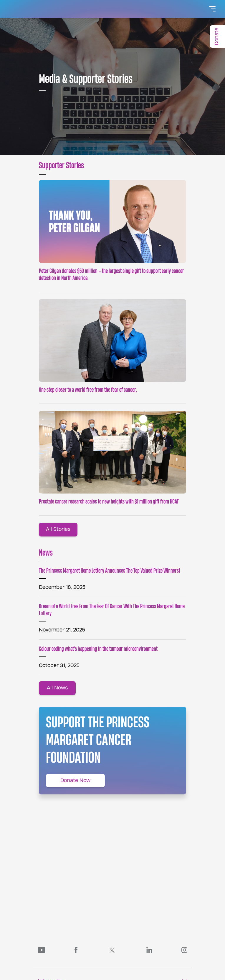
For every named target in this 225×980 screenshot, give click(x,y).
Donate (217, 36)
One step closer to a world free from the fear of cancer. (88, 390)
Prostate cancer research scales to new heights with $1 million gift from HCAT (109, 502)
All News (57, 688)
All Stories (58, 529)
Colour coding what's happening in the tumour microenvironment (98, 649)
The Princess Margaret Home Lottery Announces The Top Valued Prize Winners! (109, 571)
